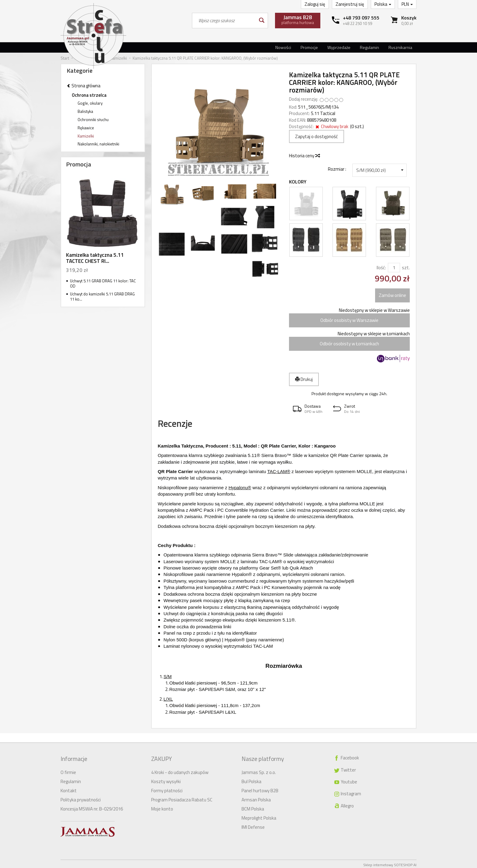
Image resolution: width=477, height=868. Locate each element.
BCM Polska (253, 807)
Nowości (283, 47)
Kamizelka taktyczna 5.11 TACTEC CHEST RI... (95, 258)
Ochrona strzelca (89, 95)
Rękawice (86, 128)
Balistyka (85, 111)
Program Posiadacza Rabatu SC (182, 798)
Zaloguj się (315, 4)
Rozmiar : (337, 169)
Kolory (298, 182)
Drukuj (304, 379)
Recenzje (182, 426)
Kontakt (69, 789)
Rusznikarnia (400, 47)
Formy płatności (167, 789)
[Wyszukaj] (261, 21)
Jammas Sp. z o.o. (259, 770)
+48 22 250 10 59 (357, 23)
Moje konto (162, 807)
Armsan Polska (256, 798)
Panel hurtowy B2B (260, 789)
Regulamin (369, 47)
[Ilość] (394, 268)
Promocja (79, 164)
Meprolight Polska (259, 816)
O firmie (68, 770)
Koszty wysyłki (166, 780)
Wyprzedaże (339, 47)
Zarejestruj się (350, 4)
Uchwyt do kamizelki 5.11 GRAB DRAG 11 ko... (102, 296)
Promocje (309, 47)
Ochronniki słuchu (93, 120)
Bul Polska (251, 780)
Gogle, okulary (90, 103)
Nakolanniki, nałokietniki (98, 144)
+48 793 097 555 (361, 18)
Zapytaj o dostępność (317, 136)
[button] (309, 409)
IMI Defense (253, 825)
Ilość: (381, 268)
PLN (407, 4)
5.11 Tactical (323, 113)
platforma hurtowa (298, 19)
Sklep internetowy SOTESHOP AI (390, 863)
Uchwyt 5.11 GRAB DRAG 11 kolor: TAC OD (103, 283)
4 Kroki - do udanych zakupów (180, 770)
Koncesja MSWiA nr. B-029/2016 (92, 807)
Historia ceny (304, 156)
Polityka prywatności (81, 798)
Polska (383, 4)
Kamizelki (86, 136)
